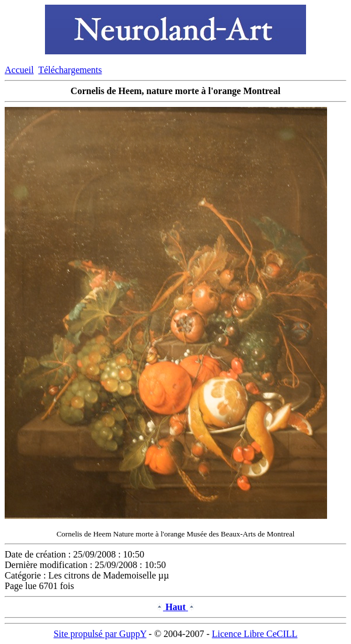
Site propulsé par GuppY (100, 634)
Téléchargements (70, 70)
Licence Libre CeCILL (255, 634)
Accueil (19, 70)
